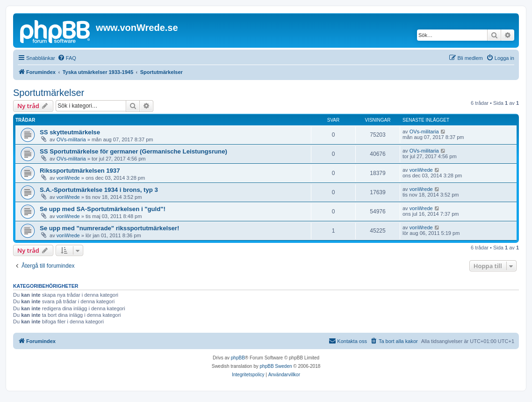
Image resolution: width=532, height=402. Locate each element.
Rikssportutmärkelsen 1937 (80, 171)
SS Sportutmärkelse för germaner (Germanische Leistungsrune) (133, 151)
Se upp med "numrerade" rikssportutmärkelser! (109, 228)
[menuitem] (67, 58)
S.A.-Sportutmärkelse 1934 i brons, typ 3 (99, 190)
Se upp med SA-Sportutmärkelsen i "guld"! (103, 209)
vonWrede (68, 178)
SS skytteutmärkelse (70, 132)
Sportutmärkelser (49, 93)
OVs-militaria (71, 139)
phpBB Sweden (276, 366)
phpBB (238, 358)
